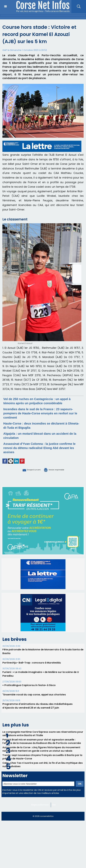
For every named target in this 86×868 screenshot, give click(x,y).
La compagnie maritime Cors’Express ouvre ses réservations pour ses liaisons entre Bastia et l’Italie (40, 733)
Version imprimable (58, 469)
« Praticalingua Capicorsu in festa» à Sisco (29, 685)
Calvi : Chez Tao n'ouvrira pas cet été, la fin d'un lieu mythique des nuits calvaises (43, 767)
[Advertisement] (43, 847)
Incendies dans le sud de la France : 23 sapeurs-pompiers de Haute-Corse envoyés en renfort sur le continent (43, 413)
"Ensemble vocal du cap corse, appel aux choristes (34, 694)
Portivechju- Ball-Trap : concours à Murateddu (31, 662)
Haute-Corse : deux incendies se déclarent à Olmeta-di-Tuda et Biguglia (41, 425)
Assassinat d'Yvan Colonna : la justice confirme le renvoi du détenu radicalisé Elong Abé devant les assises (42, 448)
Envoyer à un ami (26, 469)
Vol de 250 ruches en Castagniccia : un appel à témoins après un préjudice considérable (42, 401)
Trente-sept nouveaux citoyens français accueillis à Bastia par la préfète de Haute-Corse (43, 758)
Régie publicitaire (41, 807)
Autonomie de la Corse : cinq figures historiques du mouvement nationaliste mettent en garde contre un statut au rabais (42, 750)
